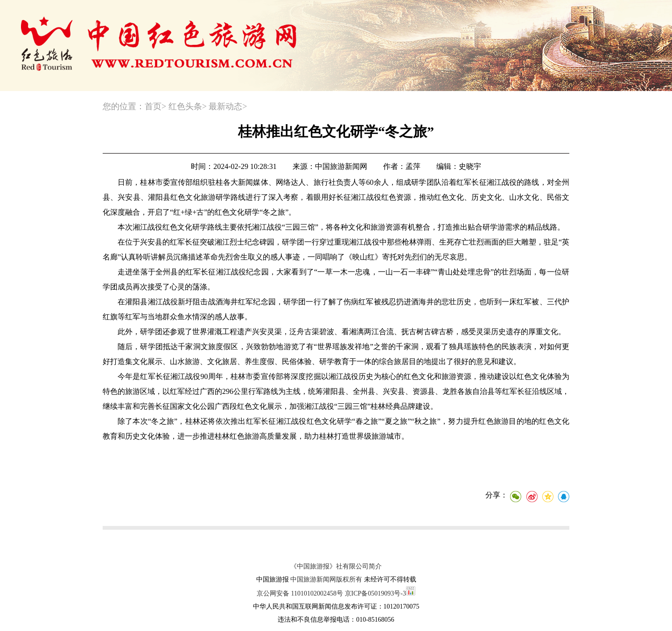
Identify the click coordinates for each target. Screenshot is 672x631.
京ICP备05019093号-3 (375, 593)
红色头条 (185, 106)
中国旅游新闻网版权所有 (326, 579)
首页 (153, 106)
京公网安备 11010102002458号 (300, 593)
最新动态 (225, 106)
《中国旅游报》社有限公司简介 (336, 566)
